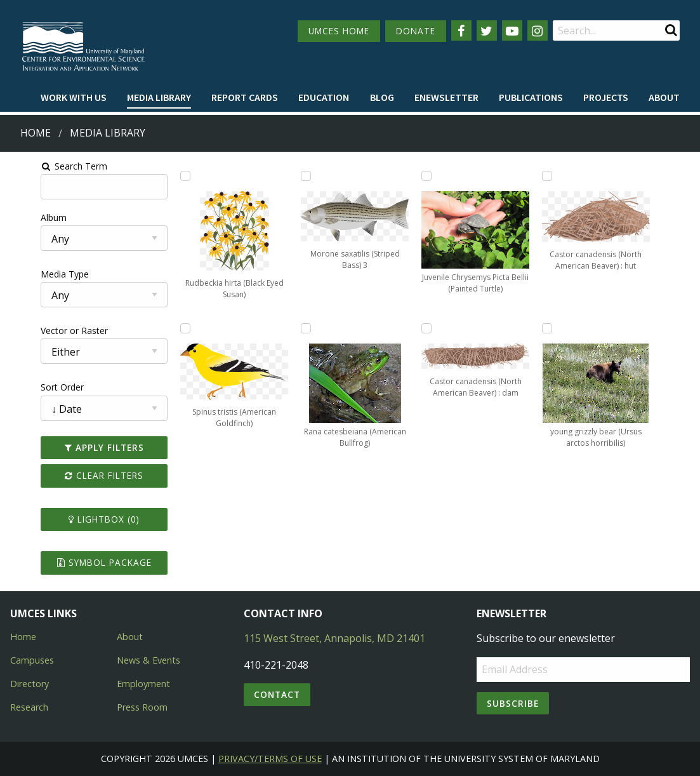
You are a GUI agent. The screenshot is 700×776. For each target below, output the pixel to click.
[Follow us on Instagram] (538, 30)
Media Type (32, 274)
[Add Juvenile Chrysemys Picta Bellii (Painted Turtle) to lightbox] (433, 176)
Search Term (42, 166)
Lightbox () (78, 519)
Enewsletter (446, 97)
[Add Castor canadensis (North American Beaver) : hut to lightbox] (567, 176)
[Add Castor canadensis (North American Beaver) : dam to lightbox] (433, 328)
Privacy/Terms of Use (270, 759)
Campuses (32, 660)
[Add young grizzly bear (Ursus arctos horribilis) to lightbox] (567, 328)
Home (36, 133)
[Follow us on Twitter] (487, 30)
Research (29, 707)
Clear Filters (78, 475)
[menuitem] (74, 98)
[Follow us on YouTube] (512, 30)
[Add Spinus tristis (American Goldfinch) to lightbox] (166, 328)
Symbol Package (78, 562)
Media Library (159, 97)
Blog (382, 97)
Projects (606, 97)
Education (324, 97)
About (664, 97)
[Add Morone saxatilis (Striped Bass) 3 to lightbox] (300, 176)
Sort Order (30, 387)
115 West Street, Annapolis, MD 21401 (334, 638)
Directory (30, 684)
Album (21, 217)
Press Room (142, 707)
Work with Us (74, 97)
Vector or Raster (42, 331)
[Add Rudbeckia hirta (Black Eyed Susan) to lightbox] (166, 176)
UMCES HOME (339, 31)
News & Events (149, 660)
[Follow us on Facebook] (461, 30)
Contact (277, 694)
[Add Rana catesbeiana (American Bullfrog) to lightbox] (300, 328)
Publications (531, 97)
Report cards (245, 97)
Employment (143, 684)
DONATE (416, 31)
